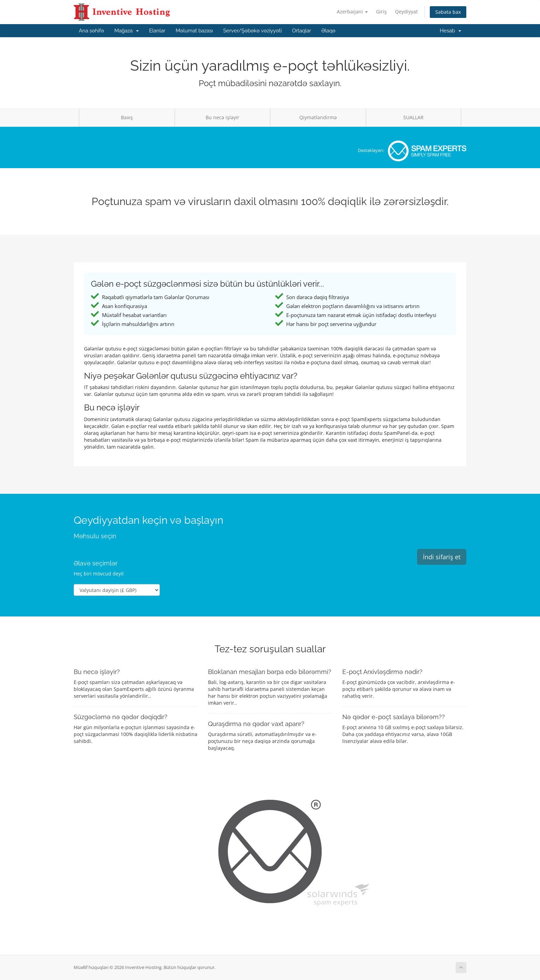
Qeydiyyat (406, 12)
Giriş (381, 12)
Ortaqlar (302, 31)
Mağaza (127, 31)
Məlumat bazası (194, 31)
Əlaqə (328, 31)
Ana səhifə (91, 31)
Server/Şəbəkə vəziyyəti (252, 31)
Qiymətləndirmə (318, 117)
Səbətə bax (448, 12)
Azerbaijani (352, 12)
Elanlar (157, 31)
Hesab (450, 31)
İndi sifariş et (442, 557)
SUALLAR (413, 117)
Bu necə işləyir (222, 117)
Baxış (127, 117)
